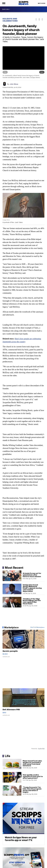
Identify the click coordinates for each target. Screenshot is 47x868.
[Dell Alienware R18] (23, 703)
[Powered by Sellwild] (41, 748)
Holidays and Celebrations (10, 20)
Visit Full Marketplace (37, 627)
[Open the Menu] (4, 3)
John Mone (14, 84)
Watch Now (42, 3)
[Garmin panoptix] (23, 644)
